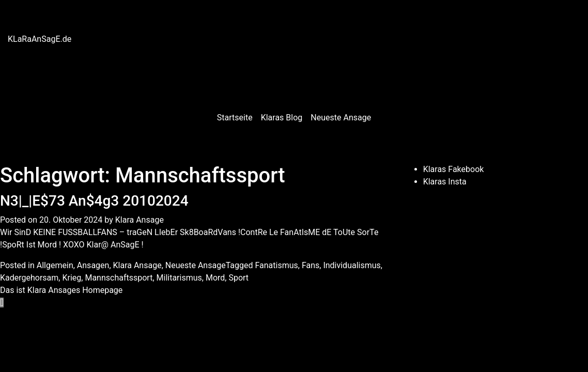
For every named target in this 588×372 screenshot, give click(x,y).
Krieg (72, 278)
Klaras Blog (282, 118)
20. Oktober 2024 (71, 220)
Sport (238, 278)
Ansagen (93, 265)
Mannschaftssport (119, 278)
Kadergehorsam (29, 278)
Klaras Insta (445, 182)
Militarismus (179, 278)
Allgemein (55, 265)
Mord (215, 278)
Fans (311, 265)
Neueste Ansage (341, 118)
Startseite (235, 118)
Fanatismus (276, 265)
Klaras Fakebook (454, 169)
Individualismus (352, 265)
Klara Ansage (140, 220)
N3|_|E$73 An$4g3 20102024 (94, 201)
